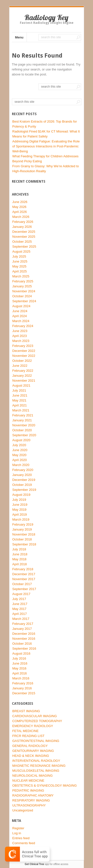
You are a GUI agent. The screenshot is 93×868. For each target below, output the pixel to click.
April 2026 (20, 212)
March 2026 (21, 217)
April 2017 (20, 614)
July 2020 (19, 445)
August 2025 (21, 251)
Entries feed (21, 838)
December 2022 (24, 351)
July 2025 (19, 256)
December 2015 (24, 693)
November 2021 (24, 381)
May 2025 (19, 266)
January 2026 (22, 227)
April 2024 (20, 316)
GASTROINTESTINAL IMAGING (36, 741)
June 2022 (20, 366)
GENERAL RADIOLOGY (30, 746)
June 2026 (20, 202)
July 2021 (19, 390)
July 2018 (19, 549)
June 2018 (20, 554)
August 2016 (21, 653)
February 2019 (23, 524)
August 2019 (21, 495)
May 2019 (19, 510)
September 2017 (24, 589)
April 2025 (20, 271)
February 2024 (23, 326)
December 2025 (24, 232)
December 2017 (24, 574)
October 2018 (22, 539)
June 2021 (20, 395)
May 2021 (19, 400)
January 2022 (22, 376)
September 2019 (24, 490)
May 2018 (19, 559)
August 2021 (21, 385)
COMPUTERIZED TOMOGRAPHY (37, 721)
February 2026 (23, 222)
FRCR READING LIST (29, 736)
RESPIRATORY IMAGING (31, 800)
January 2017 (22, 629)
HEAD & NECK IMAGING (31, 756)
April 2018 (20, 564)
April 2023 (20, 336)
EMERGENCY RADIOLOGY (33, 726)
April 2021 (20, 405)
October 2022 (22, 361)
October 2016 (22, 644)
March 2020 (21, 465)
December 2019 (24, 480)
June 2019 (20, 505)
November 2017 (24, 579)
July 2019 (19, 500)
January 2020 (22, 475)
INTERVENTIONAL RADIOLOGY (36, 761)
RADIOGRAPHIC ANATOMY (33, 795)
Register (18, 828)
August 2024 (21, 306)
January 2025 (22, 286)
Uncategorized (23, 810)
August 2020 (21, 440)
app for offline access (46, 864)
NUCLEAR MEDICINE (28, 781)
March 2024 (21, 321)
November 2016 (24, 639)
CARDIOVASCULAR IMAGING (35, 716)
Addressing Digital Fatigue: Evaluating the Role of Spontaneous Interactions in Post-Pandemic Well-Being (46, 146)
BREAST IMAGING (26, 711)
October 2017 (22, 584)
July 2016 (19, 658)
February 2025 (23, 281)
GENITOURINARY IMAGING (33, 751)
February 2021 (23, 415)
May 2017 (19, 609)
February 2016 (23, 683)
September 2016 (24, 649)
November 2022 (24, 356)
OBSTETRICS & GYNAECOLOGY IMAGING (45, 785)
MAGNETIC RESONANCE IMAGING (39, 766)
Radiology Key (46, 17)
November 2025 (24, 237)
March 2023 (21, 341)
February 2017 (23, 624)
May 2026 (19, 207)
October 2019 (22, 485)
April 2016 (20, 673)
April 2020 (20, 460)
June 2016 (20, 663)
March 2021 (21, 410)
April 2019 (20, 515)
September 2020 (24, 435)
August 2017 (21, 594)
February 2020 (23, 470)
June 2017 (20, 604)
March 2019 (21, 519)
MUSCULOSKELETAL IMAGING (36, 771)
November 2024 (24, 291)
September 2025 (24, 247)
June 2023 (20, 331)
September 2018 (24, 544)
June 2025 (20, 261)
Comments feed (24, 843)
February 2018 (23, 569)
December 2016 (24, 634)
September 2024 (24, 301)
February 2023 (23, 346)
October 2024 (22, 296)
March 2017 (21, 619)
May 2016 (19, 668)
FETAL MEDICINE (26, 731)
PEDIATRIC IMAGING (28, 790)
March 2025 (21, 276)
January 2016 (22, 688)
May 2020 (19, 455)
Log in (17, 833)
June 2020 (20, 450)
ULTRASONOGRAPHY (29, 805)
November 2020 (24, 425)
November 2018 (24, 534)
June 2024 (20, 311)
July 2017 (19, 599)
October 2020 (22, 430)
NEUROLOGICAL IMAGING (33, 776)
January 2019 (22, 529)
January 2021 (22, 420)
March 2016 (21, 678)
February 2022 (23, 371)
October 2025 (22, 242)
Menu (19, 37)
